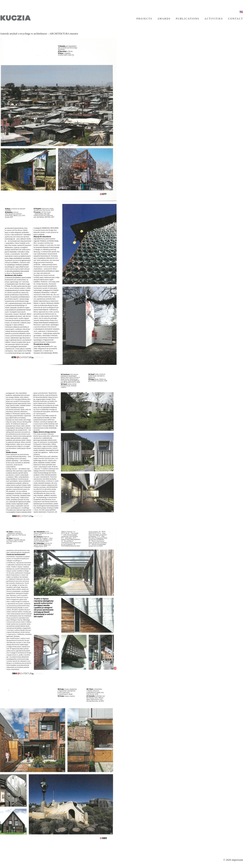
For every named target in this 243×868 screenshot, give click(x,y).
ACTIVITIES (214, 19)
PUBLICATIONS (188, 19)
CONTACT (235, 19)
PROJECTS (144, 19)
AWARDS (164, 19)
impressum (237, 860)
